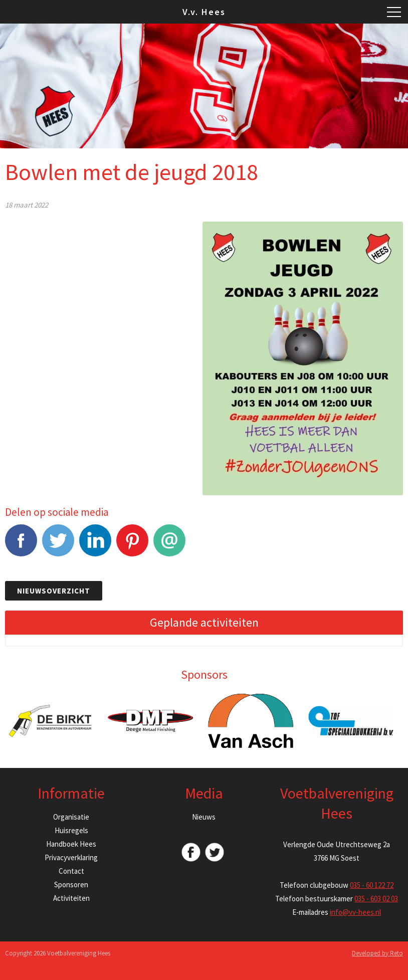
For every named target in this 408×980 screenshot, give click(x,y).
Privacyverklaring (71, 857)
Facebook (21, 546)
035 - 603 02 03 (376, 899)
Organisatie (71, 817)
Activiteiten (71, 898)
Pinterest (132, 546)
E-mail (169, 546)
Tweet (58, 546)
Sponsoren (71, 885)
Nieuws (204, 817)
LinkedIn (95, 546)
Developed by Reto (377, 953)
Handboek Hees (71, 844)
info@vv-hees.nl (355, 912)
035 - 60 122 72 (372, 885)
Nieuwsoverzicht (54, 591)
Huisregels (71, 830)
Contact (71, 871)
